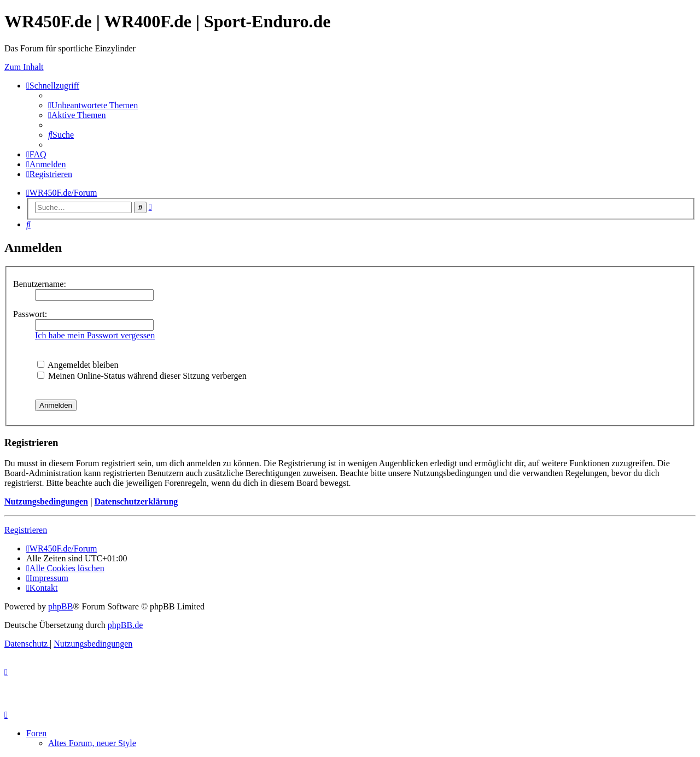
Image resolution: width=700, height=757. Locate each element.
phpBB (60, 606)
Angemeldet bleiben (78, 365)
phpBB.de (125, 625)
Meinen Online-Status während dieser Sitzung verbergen (142, 376)
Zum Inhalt (24, 67)
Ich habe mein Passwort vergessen (95, 335)
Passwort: (30, 314)
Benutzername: (40, 284)
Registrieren (26, 530)
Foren (36, 733)
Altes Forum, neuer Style (92, 743)
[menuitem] (93, 105)
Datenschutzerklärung (136, 501)
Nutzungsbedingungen (46, 501)
